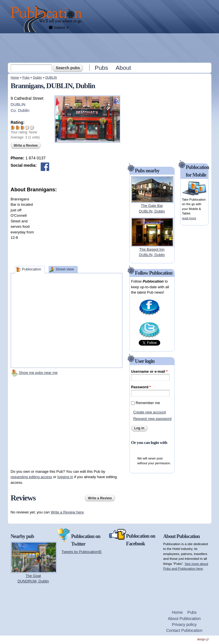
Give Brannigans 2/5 (18, 128)
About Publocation (184, 619)
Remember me (148, 403)
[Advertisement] (110, 48)
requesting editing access (32, 477)
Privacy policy (184, 625)
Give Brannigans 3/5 (23, 128)
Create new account (149, 412)
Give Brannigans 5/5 (32, 128)
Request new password (152, 419)
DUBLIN (51, 77)
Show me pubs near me (38, 373)
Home (15, 77)
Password (141, 387)
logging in (65, 477)
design (203, 639)
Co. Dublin (20, 110)
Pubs (101, 68)
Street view (65, 269)
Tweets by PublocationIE (82, 552)
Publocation (31, 269)
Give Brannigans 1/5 (13, 128)
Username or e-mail (149, 371)
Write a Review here (67, 512)
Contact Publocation (184, 630)
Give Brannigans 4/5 (28, 128)
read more (189, 218)
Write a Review (26, 146)
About (123, 68)
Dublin (37, 77)
